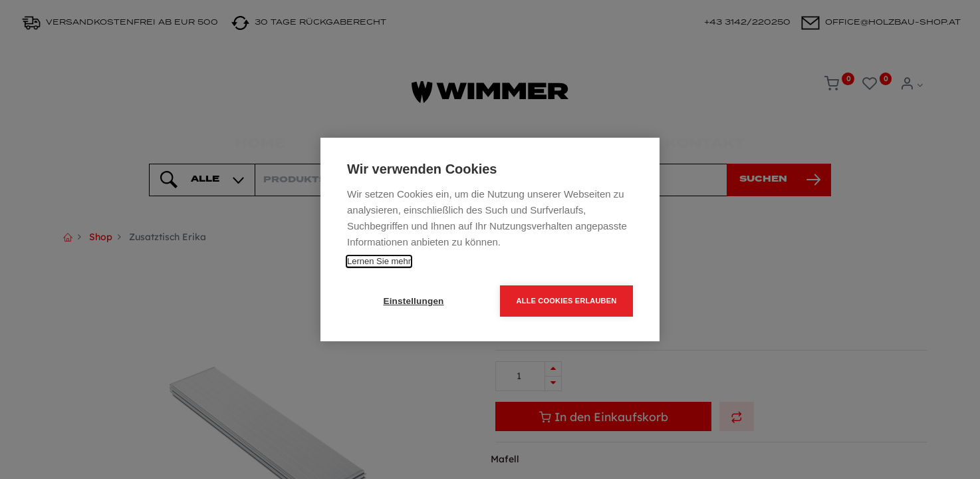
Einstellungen (413, 301)
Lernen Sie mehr (379, 261)
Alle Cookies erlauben (567, 301)
